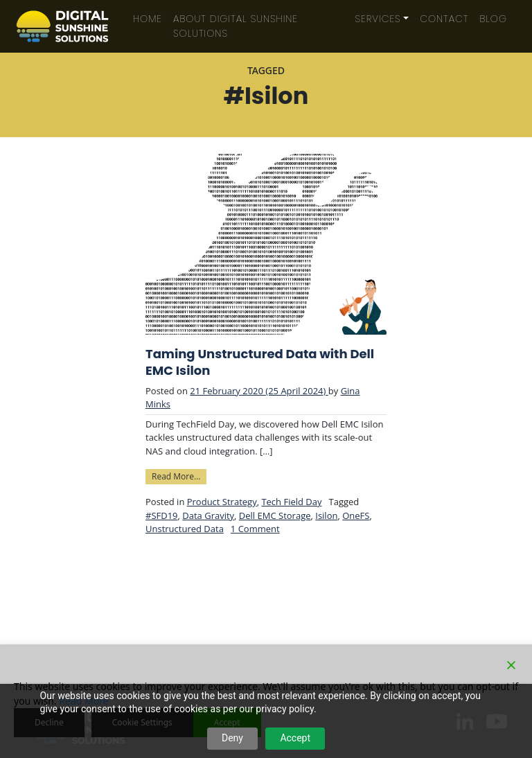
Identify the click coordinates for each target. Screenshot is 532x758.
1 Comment (255, 529)
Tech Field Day (291, 502)
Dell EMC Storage (275, 515)
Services (378, 19)
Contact (444, 19)
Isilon (326, 515)
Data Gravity (208, 515)
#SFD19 (162, 515)
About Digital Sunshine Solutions (236, 26)
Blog (493, 19)
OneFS (356, 515)
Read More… (179, 476)
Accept (295, 738)
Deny (232, 738)
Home (148, 19)
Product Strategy (222, 502)
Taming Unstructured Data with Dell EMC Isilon (260, 362)
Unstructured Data (185, 529)
